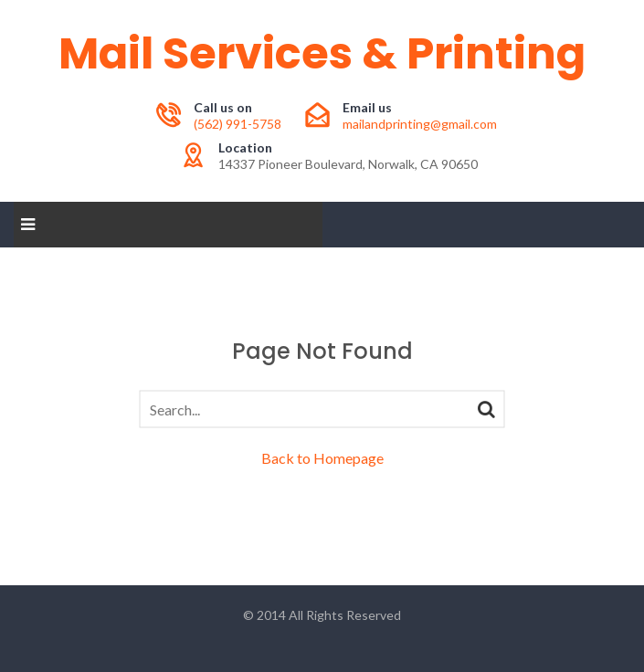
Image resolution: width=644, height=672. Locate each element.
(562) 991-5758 (238, 124)
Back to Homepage (322, 458)
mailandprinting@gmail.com (420, 124)
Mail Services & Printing (322, 53)
